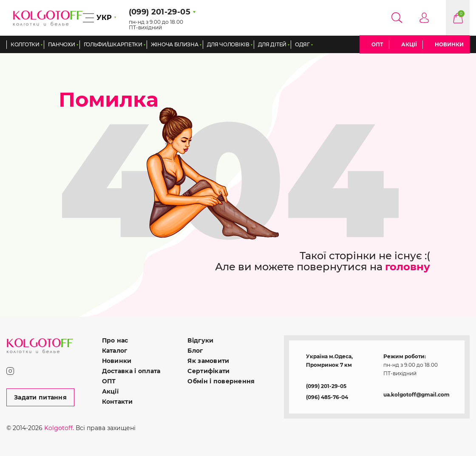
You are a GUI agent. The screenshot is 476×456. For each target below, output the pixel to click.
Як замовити (208, 361)
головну (408, 267)
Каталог (115, 351)
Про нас (115, 340)
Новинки (449, 44)
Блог (195, 351)
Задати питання (40, 397)
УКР (104, 18)
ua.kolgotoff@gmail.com (416, 395)
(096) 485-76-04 (327, 397)
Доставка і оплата (131, 371)
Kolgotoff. (59, 428)
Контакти (117, 402)
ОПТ (377, 44)
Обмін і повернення (221, 381)
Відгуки (200, 340)
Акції (409, 44)
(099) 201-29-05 (326, 386)
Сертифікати (208, 371)
